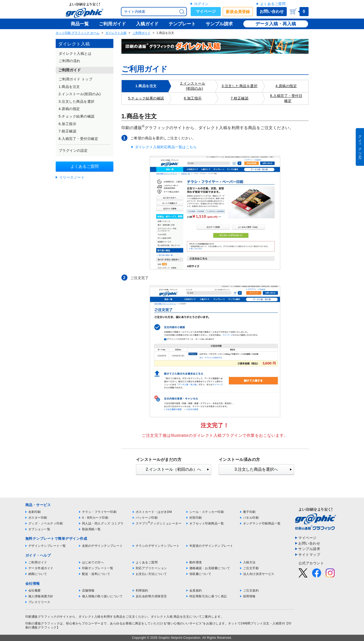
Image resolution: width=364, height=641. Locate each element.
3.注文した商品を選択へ (256, 469)
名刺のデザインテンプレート (102, 546)
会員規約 (196, 591)
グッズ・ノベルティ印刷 (46, 523)
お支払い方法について (151, 574)
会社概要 (35, 591)
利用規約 (142, 591)
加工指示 (194, 98)
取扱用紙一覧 (91, 529)
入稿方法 (249, 562)
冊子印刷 (249, 512)
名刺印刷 (35, 512)
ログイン (201, 4)
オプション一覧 (39, 529)
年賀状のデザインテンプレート (211, 546)
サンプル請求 (309, 549)
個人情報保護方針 (41, 596)
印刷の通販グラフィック (43, 623)
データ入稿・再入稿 (276, 24)
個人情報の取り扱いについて (102, 596)
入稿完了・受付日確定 (288, 98)
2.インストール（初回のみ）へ (173, 469)
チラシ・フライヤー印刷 (99, 512)
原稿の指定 (288, 86)
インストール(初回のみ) (194, 86)
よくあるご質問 (273, 4)
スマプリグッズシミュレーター (159, 523)
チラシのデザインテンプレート (158, 546)
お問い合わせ (272, 11)
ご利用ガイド (141, 33)
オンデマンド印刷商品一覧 (262, 523)
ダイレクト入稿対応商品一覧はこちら (166, 147)
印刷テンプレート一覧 (98, 568)
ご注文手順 (251, 568)
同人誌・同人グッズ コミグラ (103, 523)
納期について (38, 574)
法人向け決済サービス (259, 574)
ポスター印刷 (38, 518)
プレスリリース (39, 602)
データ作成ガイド (41, 568)
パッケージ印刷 (147, 518)
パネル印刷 (251, 518)
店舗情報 (88, 591)
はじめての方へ (93, 562)
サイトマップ (309, 555)
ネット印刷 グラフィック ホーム (78, 33)
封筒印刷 (196, 518)
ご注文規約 (251, 591)
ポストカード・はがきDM (154, 512)
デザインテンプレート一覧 (47, 546)
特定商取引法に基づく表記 (208, 596)
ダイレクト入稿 (116, 33)
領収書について (200, 574)
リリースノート (72, 177)
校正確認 (241, 98)
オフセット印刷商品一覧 (207, 523)
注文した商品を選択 (241, 86)
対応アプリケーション (151, 568)
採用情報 (249, 596)
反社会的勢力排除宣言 (151, 596)
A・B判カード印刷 (95, 518)
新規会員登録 (238, 12)
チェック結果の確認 (148, 98)
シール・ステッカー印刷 (207, 512)
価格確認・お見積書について (210, 568)
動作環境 (196, 562)
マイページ (206, 11)
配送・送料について (96, 574)
